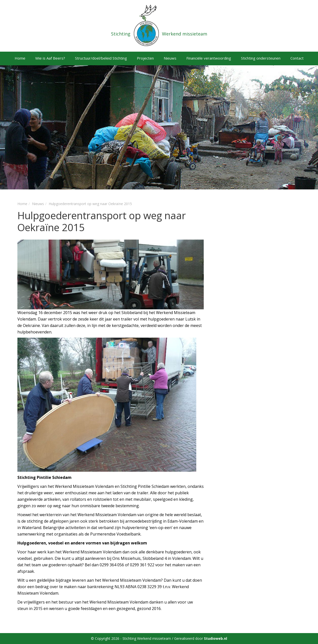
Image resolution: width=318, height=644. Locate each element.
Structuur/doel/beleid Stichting (101, 58)
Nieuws (170, 58)
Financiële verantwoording (209, 58)
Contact (297, 58)
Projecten (145, 58)
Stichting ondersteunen (261, 58)
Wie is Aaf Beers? (50, 58)
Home (20, 58)
